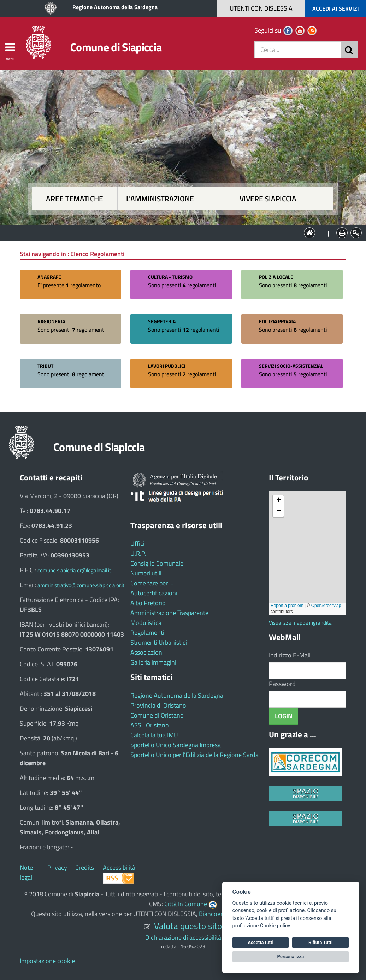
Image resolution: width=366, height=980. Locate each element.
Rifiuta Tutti (320, 942)
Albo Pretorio (148, 603)
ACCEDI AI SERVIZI (336, 8)
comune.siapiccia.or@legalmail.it (74, 570)
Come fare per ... (152, 583)
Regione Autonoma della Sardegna (115, 7)
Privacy (57, 867)
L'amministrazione (160, 199)
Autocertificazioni (154, 593)
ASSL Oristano (150, 725)
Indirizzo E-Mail (290, 655)
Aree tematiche (75, 199)
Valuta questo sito (188, 926)
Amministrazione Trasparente (169, 613)
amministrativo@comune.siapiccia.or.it (81, 585)
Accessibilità (119, 867)
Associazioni (147, 652)
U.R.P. (138, 553)
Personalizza (291, 957)
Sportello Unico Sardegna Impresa (176, 745)
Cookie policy (275, 926)
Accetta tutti (261, 942)
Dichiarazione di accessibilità (183, 937)
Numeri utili (146, 573)
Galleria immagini (153, 662)
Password (282, 684)
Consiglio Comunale (157, 563)
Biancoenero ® (219, 914)
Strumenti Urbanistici (159, 642)
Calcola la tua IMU (154, 735)
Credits (85, 867)
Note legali (27, 872)
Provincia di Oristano (158, 705)
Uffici (137, 544)
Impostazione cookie (47, 961)
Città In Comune (186, 904)
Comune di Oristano (157, 715)
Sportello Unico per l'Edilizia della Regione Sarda (194, 755)
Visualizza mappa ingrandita (300, 623)
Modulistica (146, 623)
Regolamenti (147, 633)
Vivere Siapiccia (268, 199)
